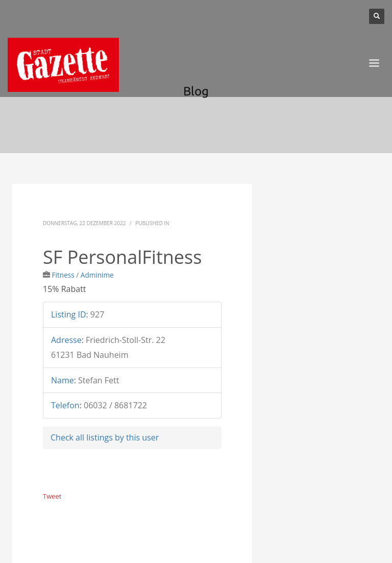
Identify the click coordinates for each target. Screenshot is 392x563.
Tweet (52, 496)
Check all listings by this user (105, 437)
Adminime (97, 275)
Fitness (63, 275)
